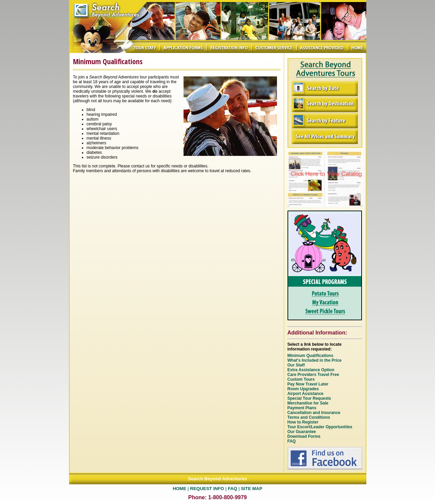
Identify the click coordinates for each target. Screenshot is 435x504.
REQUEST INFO (207, 489)
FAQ (232, 489)
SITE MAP (252, 489)
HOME (179, 489)
